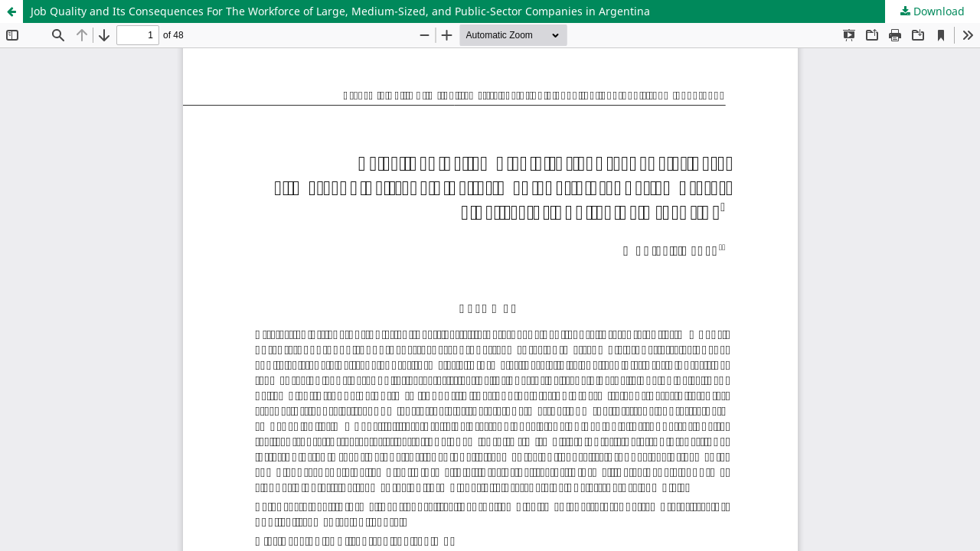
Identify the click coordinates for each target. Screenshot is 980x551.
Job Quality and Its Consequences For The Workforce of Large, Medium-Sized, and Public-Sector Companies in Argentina (340, 11)
